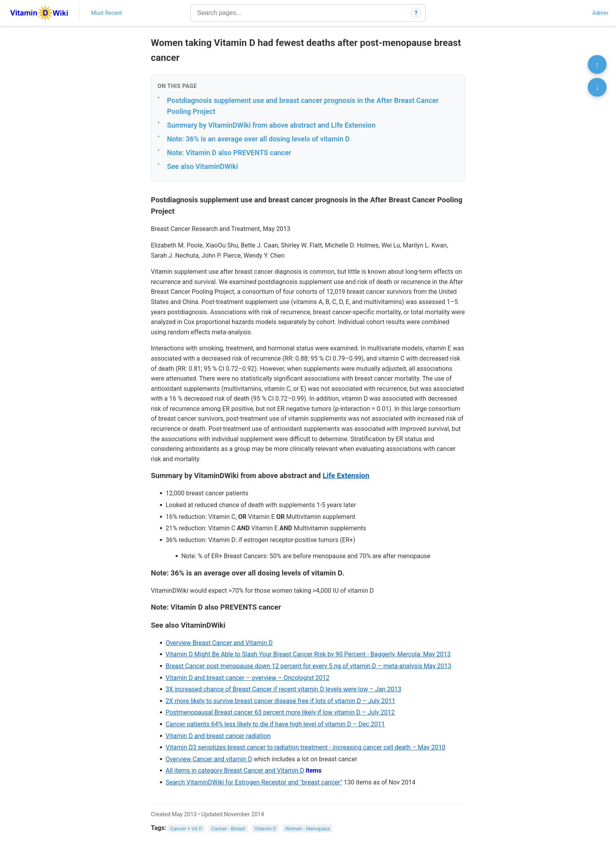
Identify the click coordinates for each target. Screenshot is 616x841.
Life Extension (346, 476)
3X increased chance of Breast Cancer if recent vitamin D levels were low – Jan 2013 (283, 689)
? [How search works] (416, 13)
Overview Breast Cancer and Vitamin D (219, 643)
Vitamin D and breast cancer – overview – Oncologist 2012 (247, 678)
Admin (600, 13)
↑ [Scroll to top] (597, 64)
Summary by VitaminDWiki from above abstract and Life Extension (271, 125)
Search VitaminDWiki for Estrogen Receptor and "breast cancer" (254, 782)
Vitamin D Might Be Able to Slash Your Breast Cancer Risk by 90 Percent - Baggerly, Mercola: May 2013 (308, 654)
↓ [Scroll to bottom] (597, 87)
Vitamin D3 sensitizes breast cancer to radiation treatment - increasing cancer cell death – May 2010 (305, 747)
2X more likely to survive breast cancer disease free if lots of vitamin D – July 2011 (280, 701)
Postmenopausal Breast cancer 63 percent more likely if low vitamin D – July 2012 (280, 712)
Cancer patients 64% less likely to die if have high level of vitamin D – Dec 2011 (275, 724)
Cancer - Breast (228, 828)
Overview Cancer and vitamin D (209, 759)
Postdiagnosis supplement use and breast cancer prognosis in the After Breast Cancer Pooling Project (303, 106)
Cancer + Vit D (186, 828)
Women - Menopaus (308, 828)
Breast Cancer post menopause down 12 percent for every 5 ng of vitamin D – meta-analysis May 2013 (308, 666)
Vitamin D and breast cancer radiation (218, 736)
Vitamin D (265, 828)
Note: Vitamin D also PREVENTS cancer (229, 153)
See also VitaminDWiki (203, 166)
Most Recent (107, 13)
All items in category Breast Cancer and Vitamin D (235, 770)
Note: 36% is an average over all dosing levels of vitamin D (258, 139)
